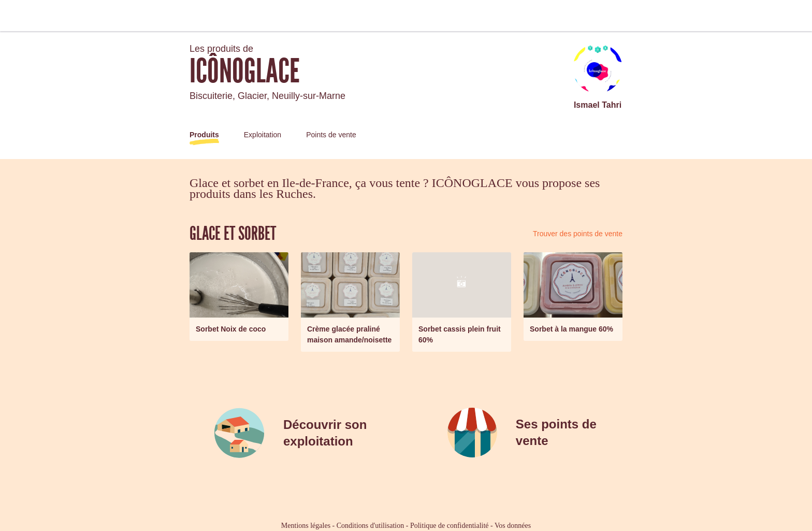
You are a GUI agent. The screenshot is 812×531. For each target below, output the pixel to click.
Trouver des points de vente (578, 234)
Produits (204, 135)
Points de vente (331, 135)
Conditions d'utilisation (370, 526)
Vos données (513, 526)
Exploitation (263, 135)
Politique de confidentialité (450, 526)
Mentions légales (306, 526)
